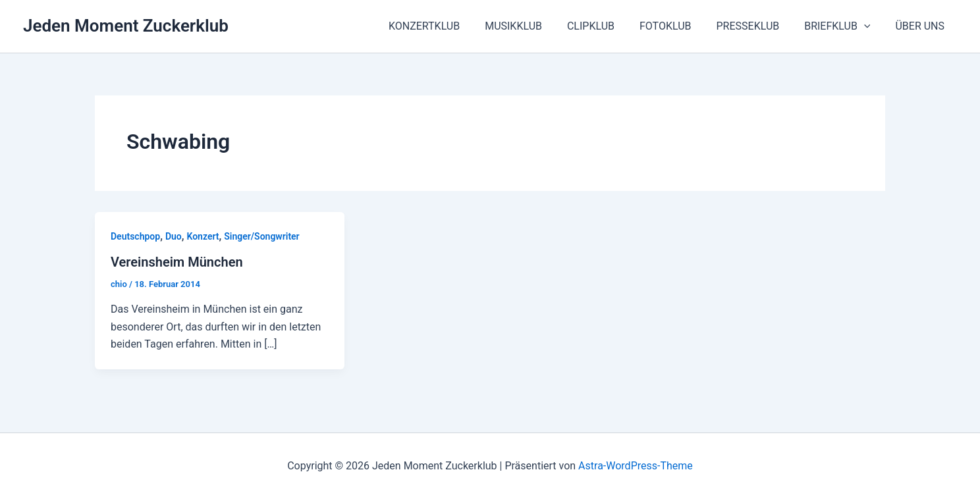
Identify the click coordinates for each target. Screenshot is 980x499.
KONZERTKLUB (450, 26)
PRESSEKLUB (757, 26)
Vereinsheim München (177, 262)
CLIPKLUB (609, 26)
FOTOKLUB (679, 26)
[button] (870, 26)
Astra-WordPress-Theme (636, 466)
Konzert (203, 236)
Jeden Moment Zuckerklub (126, 26)
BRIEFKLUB (843, 26)
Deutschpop (135, 236)
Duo (174, 236)
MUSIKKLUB (535, 26)
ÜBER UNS (922, 26)
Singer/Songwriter (261, 236)
